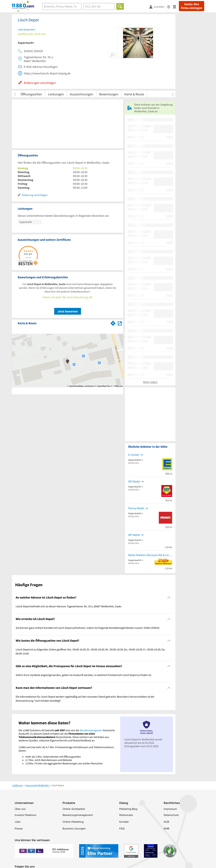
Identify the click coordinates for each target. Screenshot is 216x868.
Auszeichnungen (82, 94)
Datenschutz (171, 815)
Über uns (20, 809)
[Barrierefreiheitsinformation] (170, 7)
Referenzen (126, 815)
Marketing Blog (128, 809)
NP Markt (134, 481)
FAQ (122, 829)
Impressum (170, 809)
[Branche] (62, 6)
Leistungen (56, 94)
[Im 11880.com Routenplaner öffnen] (113, 323)
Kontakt (124, 822)
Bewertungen (109, 94)
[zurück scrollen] (15, 94)
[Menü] (176, 7)
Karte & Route (134, 94)
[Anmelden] (158, 7)
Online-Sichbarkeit (74, 809)
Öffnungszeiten (31, 94)
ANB (166, 829)
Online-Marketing (73, 822)
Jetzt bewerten (68, 311)
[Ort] (99, 6)
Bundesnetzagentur (91, 730)
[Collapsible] (169, 597)
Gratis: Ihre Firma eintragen (192, 6)
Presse (19, 829)
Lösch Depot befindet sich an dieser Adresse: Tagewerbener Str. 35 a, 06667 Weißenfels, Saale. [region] (69, 606)
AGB (166, 822)
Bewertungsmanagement (78, 815)
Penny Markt (136, 508)
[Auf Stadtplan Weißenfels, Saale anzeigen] (120, 323)
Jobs (18, 822)
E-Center (134, 455)
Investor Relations (25, 815)
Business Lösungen (74, 829)
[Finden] (120, 6)
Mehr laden (150, 382)
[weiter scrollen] (173, 94)
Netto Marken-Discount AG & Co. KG (150, 555)
